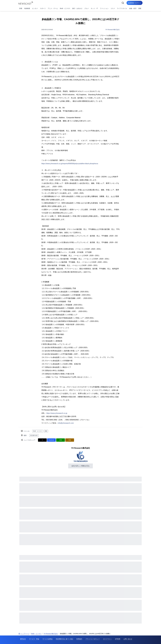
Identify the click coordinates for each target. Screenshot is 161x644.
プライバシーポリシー (93, 639)
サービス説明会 (48, 639)
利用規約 (79, 639)
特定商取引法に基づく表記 (64, 639)
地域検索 (27, 8)
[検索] (123, 3)
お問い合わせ (128, 639)
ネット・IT (94, 8)
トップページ (24, 634)
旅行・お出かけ (77, 8)
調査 (140, 8)
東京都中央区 (34, 435)
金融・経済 (133, 8)
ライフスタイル (122, 8)
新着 (21, 8)
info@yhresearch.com (66, 423)
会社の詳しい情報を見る (80, 466)
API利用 (118, 639)
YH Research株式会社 (112, 30)
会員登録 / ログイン (135, 3)
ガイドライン (107, 639)
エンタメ (35, 8)
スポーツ (43, 8)
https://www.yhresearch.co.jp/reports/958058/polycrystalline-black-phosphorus (70, 164)
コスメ (113, 8)
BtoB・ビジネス (65, 8)
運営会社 (23, 639)
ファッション (104, 8)
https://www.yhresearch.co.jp (57, 413)
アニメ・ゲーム (53, 8)
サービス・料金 (34, 639)
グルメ (87, 8)
